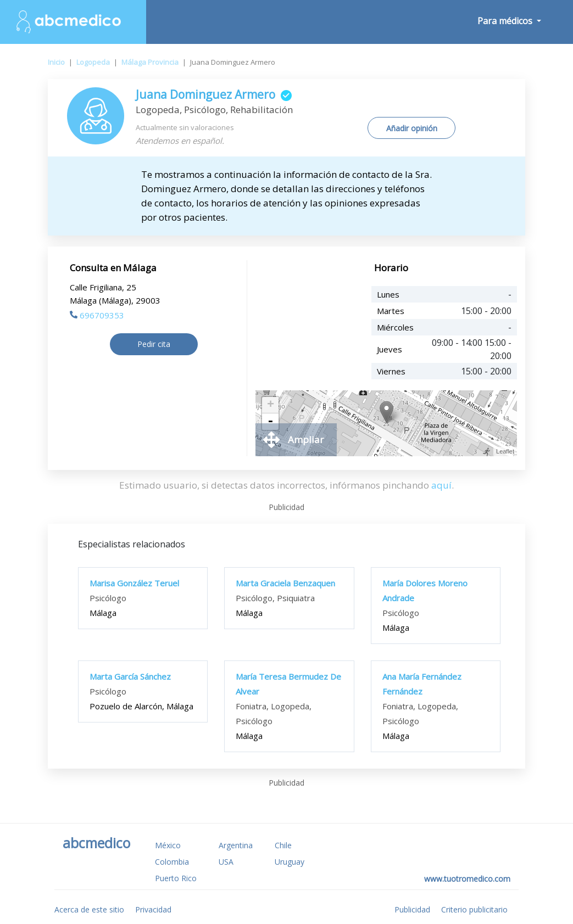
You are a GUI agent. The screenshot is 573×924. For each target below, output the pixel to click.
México (168, 845)
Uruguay (290, 862)
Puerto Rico (176, 878)
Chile (283, 845)
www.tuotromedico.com (467, 879)
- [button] (270, 422)
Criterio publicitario (474, 909)
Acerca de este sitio (89, 909)
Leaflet (505, 451)
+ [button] (271, 405)
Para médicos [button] (506, 21)
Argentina (236, 845)
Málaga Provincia (150, 62)
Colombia (172, 862)
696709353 (97, 315)
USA (226, 862)
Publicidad (412, 909)
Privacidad (153, 909)
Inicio (56, 62)
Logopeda (93, 62)
